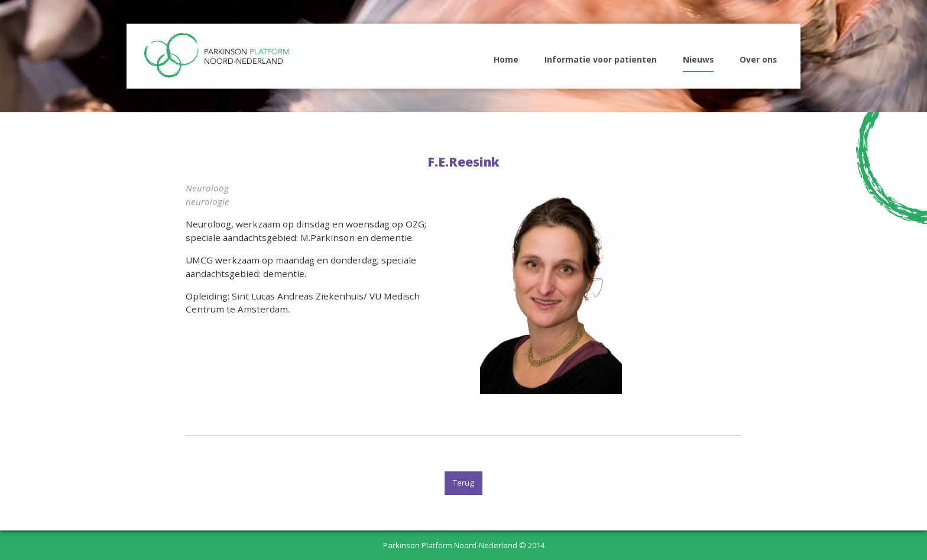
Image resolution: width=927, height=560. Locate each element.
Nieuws (698, 59)
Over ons (758, 59)
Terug (463, 483)
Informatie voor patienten (601, 59)
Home (506, 59)
